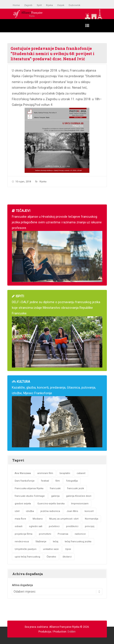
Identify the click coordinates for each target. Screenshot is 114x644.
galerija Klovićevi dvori (79, 496)
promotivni (45, 534)
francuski (55, 488)
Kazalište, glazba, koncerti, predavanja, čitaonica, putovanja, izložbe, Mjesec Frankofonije (57, 414)
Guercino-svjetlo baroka (51, 504)
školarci (67, 557)
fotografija (72, 481)
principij (90, 526)
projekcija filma (24, 534)
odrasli (19, 526)
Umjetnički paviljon (26, 549)
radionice (80, 534)
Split (39, 5)
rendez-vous (22, 542)
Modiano (38, 519)
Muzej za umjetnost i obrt (64, 519)
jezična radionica (50, 511)
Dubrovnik (74, 5)
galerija (55, 496)
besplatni (65, 473)
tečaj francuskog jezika (78, 542)
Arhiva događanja (22, 585)
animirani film (45, 473)
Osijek (61, 5)
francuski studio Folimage (30, 496)
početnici (54, 526)
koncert (89, 511)
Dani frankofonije (25, 481)
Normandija (92, 519)
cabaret (81, 473)
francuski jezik (76, 488)
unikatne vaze (51, 549)
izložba (30, 511)
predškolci (72, 526)
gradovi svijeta (23, 504)
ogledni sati (36, 526)
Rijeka (49, 5)
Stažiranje (41, 542)
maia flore (20, 519)
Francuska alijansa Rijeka (29, 488)
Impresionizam (80, 504)
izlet (17, 511)
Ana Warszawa (23, 473)
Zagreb (28, 5)
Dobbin (72, 632)
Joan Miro (72, 511)
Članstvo (51, 557)
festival (45, 481)
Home (16, 5)
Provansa (63, 534)
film (58, 481)
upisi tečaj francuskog (27, 557)
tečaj (56, 542)
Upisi (68, 549)
